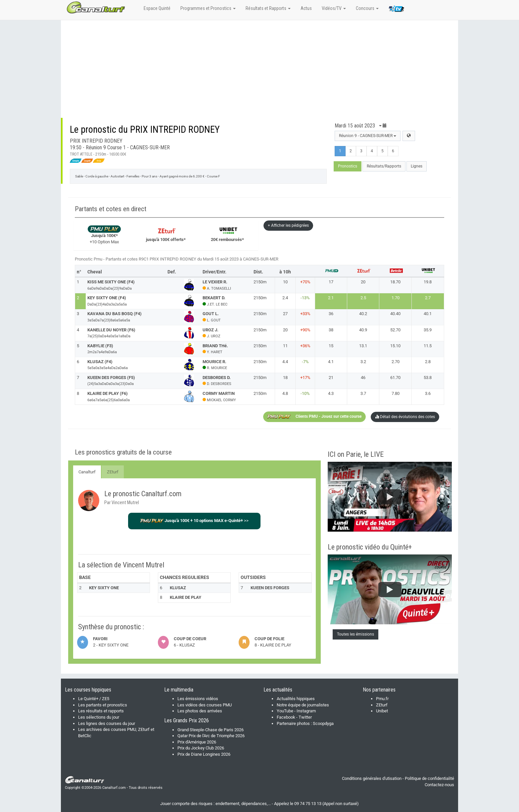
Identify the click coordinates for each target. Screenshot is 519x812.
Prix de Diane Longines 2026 (204, 754)
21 (331, 378)
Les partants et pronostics (103, 705)
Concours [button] (367, 8)
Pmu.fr (382, 699)
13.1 (363, 346)
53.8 (428, 378)
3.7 (363, 393)
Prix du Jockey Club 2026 (201, 748)
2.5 (363, 298)
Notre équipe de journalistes (303, 705)
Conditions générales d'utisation (372, 778)
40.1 (428, 314)
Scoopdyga (323, 723)
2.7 (428, 298)
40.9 (363, 330)
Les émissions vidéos (198, 699)
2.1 (331, 298)
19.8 (428, 282)
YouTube (285, 711)
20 (363, 282)
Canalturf (87, 472)
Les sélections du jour (99, 717)
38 (331, 330)
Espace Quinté (157, 8)
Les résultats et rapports (101, 711)
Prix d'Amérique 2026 (197, 742)
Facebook (286, 717)
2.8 (428, 362)
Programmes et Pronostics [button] (208, 8)
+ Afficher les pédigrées (288, 225)
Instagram (306, 711)
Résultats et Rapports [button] (268, 8)
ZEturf (113, 472)
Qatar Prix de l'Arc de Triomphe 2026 (211, 736)
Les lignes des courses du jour (107, 723)
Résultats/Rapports (384, 166)
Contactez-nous (439, 785)
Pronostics (348, 166)
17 (331, 282)
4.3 (331, 393)
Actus (306, 8)
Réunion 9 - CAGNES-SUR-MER (368, 136)
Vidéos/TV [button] (334, 8)
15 (331, 346)
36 (331, 314)
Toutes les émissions (355, 634)
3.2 (363, 362)
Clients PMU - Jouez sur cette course (314, 417)
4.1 (331, 362)
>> (194, 521)
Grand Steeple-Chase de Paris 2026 (211, 730)
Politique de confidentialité (429, 778)
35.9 (428, 330)
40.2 (363, 314)
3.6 (428, 393)
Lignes (417, 166)
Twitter (305, 717)
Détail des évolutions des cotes (405, 417)
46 (363, 378)
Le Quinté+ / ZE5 (94, 699)
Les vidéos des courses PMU (205, 705)
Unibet (382, 711)
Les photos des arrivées (200, 711)
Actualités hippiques (296, 699)
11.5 (428, 346)
